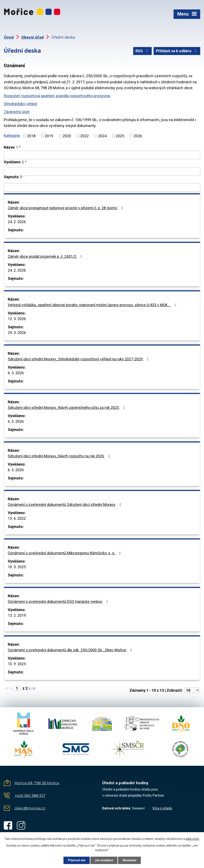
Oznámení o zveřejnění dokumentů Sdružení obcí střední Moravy (65, 505)
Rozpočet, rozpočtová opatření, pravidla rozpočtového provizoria (57, 96)
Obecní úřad (32, 37)
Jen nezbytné (104, 860)
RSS (143, 51)
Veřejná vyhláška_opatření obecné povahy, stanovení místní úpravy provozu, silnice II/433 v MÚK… (93, 305)
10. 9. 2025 (17, 567)
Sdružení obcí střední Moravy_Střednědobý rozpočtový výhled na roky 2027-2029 (79, 359)
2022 (84, 136)
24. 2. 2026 (17, 222)
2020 (67, 136)
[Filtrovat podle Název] (102, 155)
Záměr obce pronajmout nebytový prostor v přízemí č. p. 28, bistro (66, 208)
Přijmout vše (77, 860)
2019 (49, 136)
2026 (138, 136)
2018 (31, 136)
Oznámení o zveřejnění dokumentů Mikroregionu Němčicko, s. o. (65, 553)
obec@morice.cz (30, 808)
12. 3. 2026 (17, 319)
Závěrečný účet (17, 112)
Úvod (9, 37)
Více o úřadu (162, 808)
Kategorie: (12, 136)
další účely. (193, 839)
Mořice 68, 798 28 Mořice (37, 783)
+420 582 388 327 (30, 796)
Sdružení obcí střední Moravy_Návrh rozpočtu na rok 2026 (60, 456)
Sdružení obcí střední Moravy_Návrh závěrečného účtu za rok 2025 (67, 408)
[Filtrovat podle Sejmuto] (102, 187)
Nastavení (129, 860)
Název (11, 147)
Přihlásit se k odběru (177, 51)
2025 (120, 136)
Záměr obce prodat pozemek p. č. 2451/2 (46, 256)
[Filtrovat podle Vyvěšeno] (102, 172)
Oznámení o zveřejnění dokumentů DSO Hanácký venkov (59, 602)
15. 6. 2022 (17, 518)
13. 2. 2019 (17, 615)
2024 (102, 136)
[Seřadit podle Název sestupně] (20, 147)
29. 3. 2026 (17, 333)
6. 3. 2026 (16, 373)
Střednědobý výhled (20, 104)
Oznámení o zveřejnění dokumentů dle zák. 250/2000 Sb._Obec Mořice (71, 650)
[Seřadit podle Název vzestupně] (20, 145)
